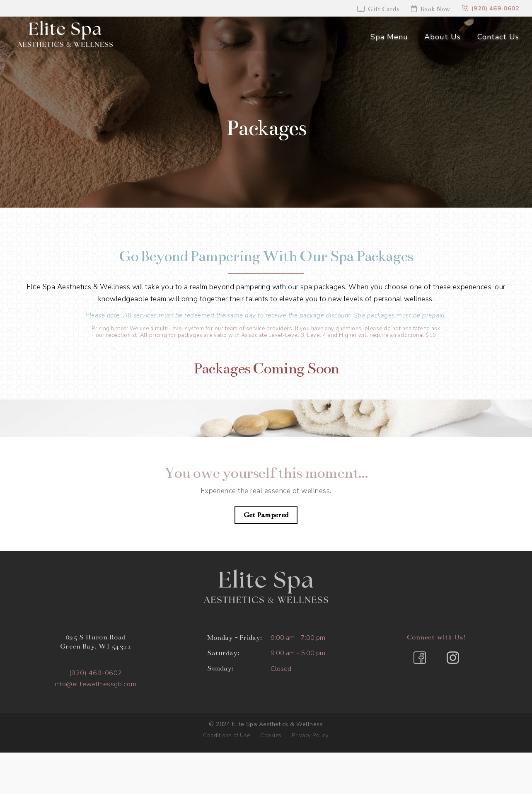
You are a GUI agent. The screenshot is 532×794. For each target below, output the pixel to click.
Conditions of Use (227, 736)
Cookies (271, 736)
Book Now (430, 9)
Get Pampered (266, 515)
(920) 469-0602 (490, 9)
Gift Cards (377, 9)
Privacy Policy (310, 736)
